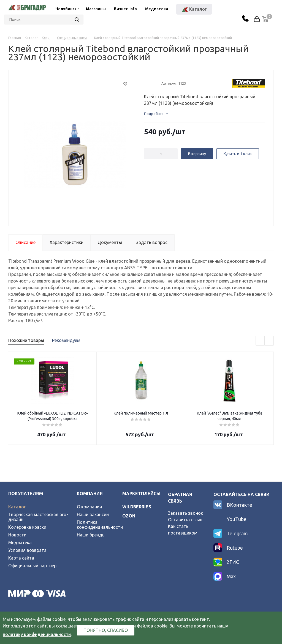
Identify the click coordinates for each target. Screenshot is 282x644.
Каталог (17, 507)
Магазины (96, 9)
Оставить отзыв (185, 520)
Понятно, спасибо (106, 630)
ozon (129, 516)
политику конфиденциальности (37, 634)
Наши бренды (91, 535)
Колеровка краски (27, 527)
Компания (90, 494)
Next (269, 341)
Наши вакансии (93, 514)
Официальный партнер (32, 566)
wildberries (137, 507)
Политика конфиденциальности (100, 525)
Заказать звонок (185, 513)
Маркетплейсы (141, 494)
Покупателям (26, 494)
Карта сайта (21, 558)
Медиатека (157, 9)
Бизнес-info (125, 9)
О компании (89, 507)
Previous (260, 341)
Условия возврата (27, 550)
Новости (17, 535)
